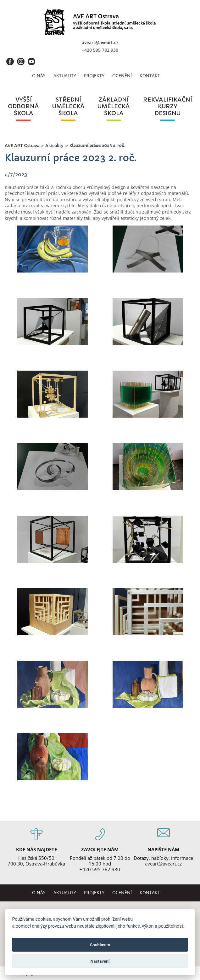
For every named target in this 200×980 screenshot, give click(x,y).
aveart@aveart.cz (100, 42)
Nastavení (100, 961)
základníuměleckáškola (114, 106)
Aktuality (65, 76)
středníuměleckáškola (68, 106)
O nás (39, 76)
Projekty (94, 76)
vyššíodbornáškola (23, 106)
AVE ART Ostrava (22, 146)
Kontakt (150, 76)
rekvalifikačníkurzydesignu (168, 106)
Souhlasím (100, 945)
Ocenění (122, 76)
